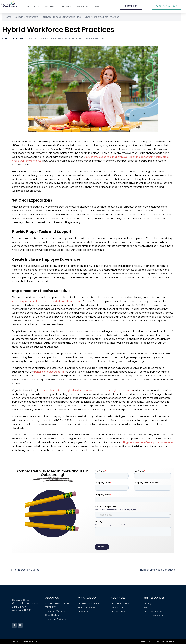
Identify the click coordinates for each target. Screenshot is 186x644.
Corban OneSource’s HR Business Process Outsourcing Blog (48, 17)
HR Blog (48, 39)
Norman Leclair (14, 39)
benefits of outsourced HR (49, 372)
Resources (83, 6)
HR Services (98, 39)
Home (8, 17)
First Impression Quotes (26, 570)
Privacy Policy (148, 642)
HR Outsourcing (81, 39)
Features (50, 6)
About (99, 6)
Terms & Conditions (165, 642)
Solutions (34, 6)
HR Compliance (62, 39)
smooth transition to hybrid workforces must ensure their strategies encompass (88, 390)
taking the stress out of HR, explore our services (147, 442)
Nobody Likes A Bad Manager (157, 570)
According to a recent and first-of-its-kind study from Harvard (47, 301)
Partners (66, 6)
